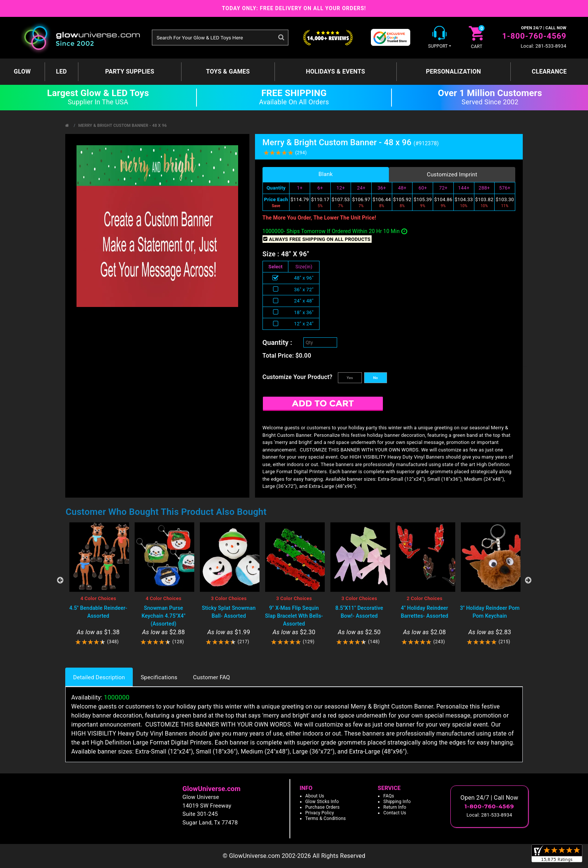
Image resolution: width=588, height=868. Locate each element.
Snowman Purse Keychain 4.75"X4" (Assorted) (163, 616)
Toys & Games (228, 71)
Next (528, 580)
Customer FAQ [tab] (211, 677)
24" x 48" (304, 301)
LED (61, 71)
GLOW (22, 71)
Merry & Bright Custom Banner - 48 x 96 (123, 126)
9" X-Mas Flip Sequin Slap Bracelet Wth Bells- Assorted (294, 616)
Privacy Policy (320, 813)
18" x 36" (304, 312)
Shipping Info (397, 802)
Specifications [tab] (159, 677)
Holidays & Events (336, 71)
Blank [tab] (325, 174)
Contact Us (395, 813)
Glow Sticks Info (322, 802)
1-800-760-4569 (534, 36)
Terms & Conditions (325, 818)
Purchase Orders (322, 807)
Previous (60, 580)
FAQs (389, 796)
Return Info (395, 807)
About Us (315, 796)
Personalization (454, 71)
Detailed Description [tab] (99, 677)
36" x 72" (304, 290)
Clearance (549, 71)
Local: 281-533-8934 (543, 46)
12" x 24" (304, 324)
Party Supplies (130, 71)
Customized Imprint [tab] (452, 175)
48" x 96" (304, 278)
